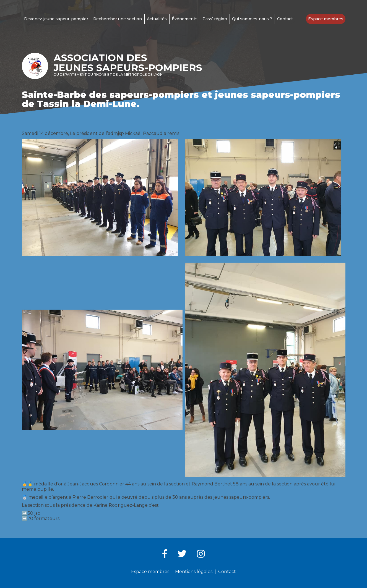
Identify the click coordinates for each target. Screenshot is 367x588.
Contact (285, 19)
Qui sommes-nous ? (252, 19)
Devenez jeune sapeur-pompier (56, 19)
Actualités (157, 19)
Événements (185, 19)
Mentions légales (194, 572)
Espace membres (326, 19)
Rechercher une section (118, 19)
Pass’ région (215, 19)
